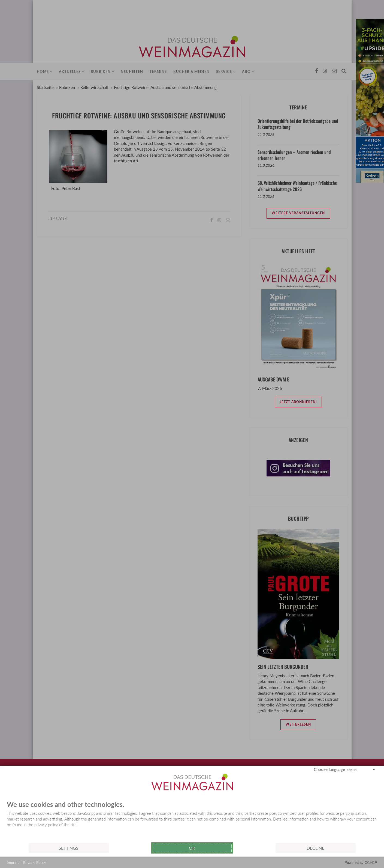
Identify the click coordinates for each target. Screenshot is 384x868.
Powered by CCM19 (361, 863)
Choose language (329, 769)
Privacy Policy (35, 862)
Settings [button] (69, 848)
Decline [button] (315, 848)
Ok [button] (192, 848)
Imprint (13, 862)
